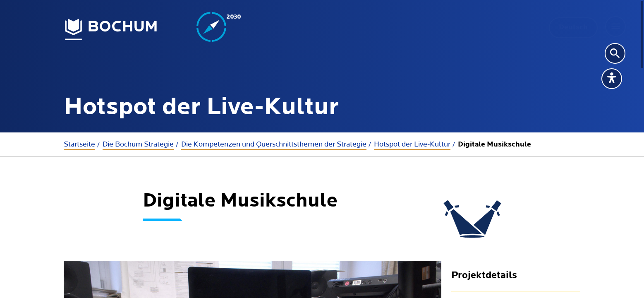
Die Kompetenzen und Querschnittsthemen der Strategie (274, 144)
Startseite (79, 144)
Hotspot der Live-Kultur (412, 144)
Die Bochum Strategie (138, 144)
